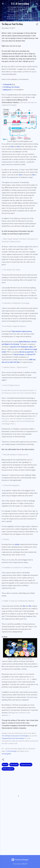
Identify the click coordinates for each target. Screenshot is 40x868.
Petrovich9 (25, 864)
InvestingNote (6, 754)
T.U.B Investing (20, 4)
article (17, 544)
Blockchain (14, 765)
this (12, 147)
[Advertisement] (20, 837)
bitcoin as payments (27, 352)
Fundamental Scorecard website (13, 738)
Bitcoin (5, 765)
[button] (37, 25)
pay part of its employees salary (22, 347)
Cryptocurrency (26, 765)
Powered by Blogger (20, 860)
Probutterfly (7, 85)
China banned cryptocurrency (22, 331)
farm (20, 175)
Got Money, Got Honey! (11, 87)
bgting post (7, 90)
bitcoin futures (19, 354)
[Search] (37, 4)
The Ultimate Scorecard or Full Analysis (15, 736)
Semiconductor (8, 769)
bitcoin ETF (32, 354)
